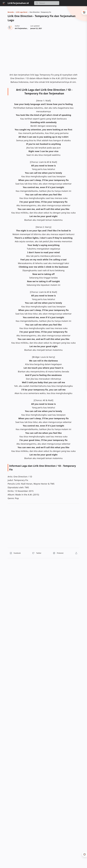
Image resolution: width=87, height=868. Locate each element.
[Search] (47, 3)
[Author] (25, 28)
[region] (43, 51)
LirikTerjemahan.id (18, 3)
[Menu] (4, 3)
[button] (37, 3)
